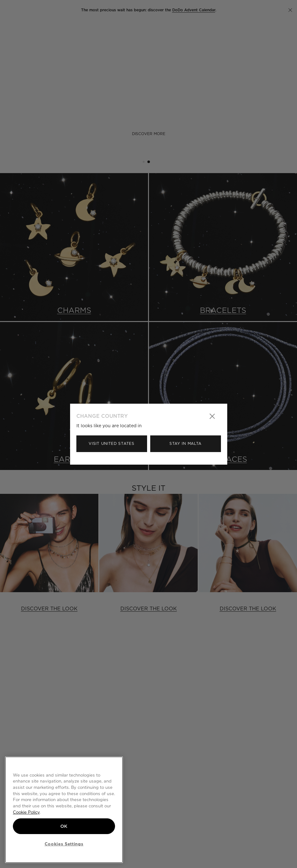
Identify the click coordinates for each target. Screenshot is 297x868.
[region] (64, 810)
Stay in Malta (185, 443)
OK (64, 826)
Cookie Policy (26, 812)
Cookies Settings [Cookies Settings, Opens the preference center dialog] (64, 844)
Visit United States (111, 443)
